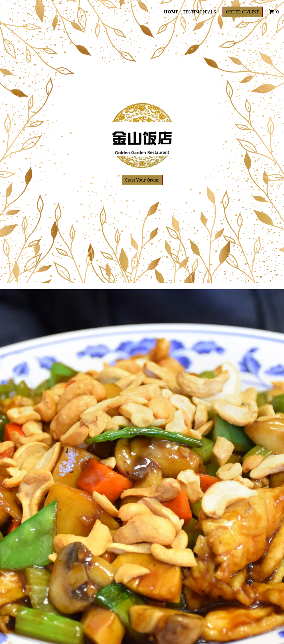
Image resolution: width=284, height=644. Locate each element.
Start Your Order (142, 180)
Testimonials (199, 12)
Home (171, 12)
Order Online (243, 12)
